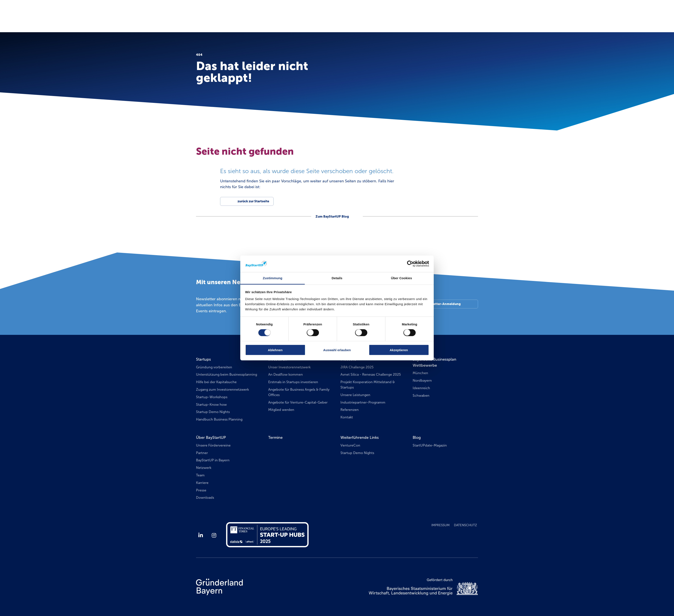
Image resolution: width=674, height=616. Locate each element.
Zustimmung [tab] (273, 278)
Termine (410, 20)
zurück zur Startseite (253, 201)
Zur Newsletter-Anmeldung (439, 304)
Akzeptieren (399, 350)
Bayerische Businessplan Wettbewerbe (434, 362)
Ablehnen (275, 350)
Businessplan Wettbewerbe (453, 20)
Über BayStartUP (211, 438)
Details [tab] (337, 278)
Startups (203, 359)
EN (479, 10)
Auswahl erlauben (337, 350)
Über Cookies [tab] (401, 278)
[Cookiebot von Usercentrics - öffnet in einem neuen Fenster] (410, 264)
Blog (417, 438)
